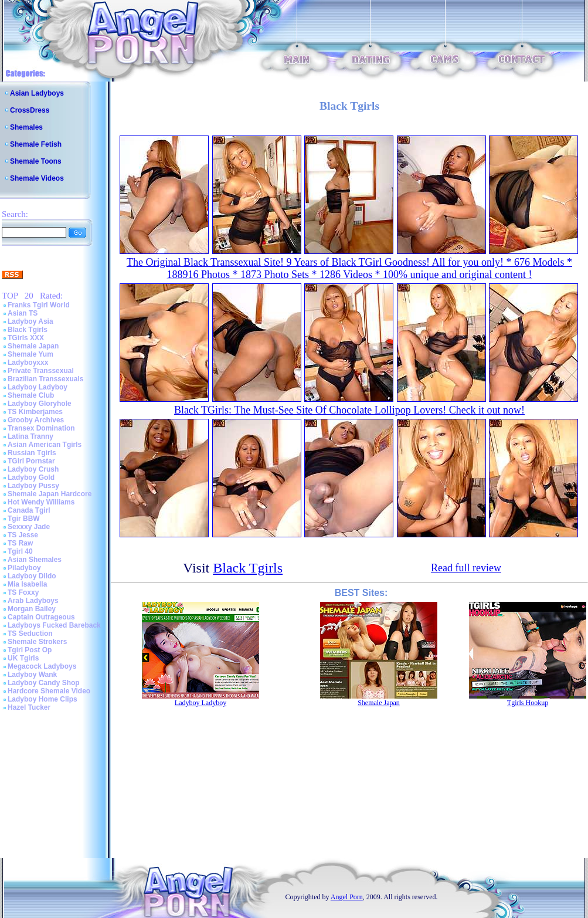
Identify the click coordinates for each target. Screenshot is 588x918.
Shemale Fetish (36, 144)
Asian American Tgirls (45, 445)
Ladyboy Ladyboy (38, 387)
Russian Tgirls (32, 453)
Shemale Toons (36, 161)
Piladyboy (24, 568)
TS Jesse (23, 535)
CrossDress (30, 110)
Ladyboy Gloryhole (40, 404)
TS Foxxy (23, 592)
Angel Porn (347, 897)
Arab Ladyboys (33, 601)
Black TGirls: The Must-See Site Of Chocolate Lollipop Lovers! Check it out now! (349, 410)
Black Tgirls (28, 330)
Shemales (26, 127)
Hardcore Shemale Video (49, 691)
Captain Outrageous (41, 617)
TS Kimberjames (35, 412)
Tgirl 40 (20, 551)
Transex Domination (41, 428)
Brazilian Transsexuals (45, 379)
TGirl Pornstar (31, 461)
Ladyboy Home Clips (43, 699)
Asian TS (23, 313)
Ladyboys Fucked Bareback (54, 625)
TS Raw (20, 543)
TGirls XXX (26, 338)
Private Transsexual (41, 371)
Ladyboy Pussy (33, 486)
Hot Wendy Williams (41, 502)
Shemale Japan (33, 346)
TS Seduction (30, 634)
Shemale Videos (37, 178)
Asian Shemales (35, 560)
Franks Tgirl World (39, 305)
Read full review (466, 568)
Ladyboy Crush (33, 469)
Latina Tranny (30, 436)
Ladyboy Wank (32, 675)
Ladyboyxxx (28, 363)
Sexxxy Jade (29, 527)
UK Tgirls (23, 658)
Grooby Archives (36, 420)
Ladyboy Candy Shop (44, 683)
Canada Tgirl (29, 510)
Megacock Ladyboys (42, 666)
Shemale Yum (30, 354)
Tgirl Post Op (30, 650)
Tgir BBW (24, 519)
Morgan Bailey (32, 609)
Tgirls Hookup (528, 703)
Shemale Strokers (37, 642)
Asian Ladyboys (37, 93)
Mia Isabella (27, 584)
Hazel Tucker (29, 707)
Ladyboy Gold (31, 477)
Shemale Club (31, 395)
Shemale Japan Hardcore (50, 494)
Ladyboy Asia (30, 321)
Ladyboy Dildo (32, 576)
